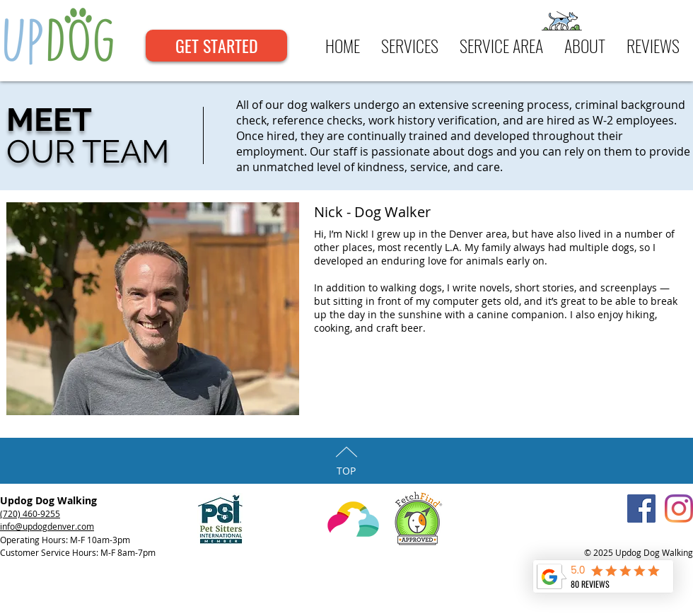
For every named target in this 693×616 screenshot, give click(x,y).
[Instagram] (679, 509)
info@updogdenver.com (47, 526)
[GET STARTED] (216, 46)
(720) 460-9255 (30, 513)
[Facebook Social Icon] (641, 509)
